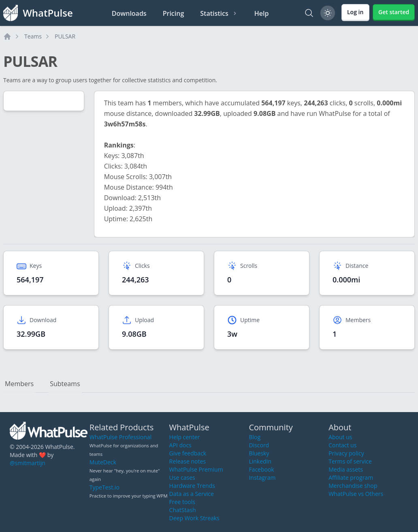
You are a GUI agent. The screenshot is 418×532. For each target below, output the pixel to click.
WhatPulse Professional (120, 437)
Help (262, 13)
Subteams (65, 384)
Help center (185, 437)
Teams (33, 36)
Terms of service (350, 461)
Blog (255, 437)
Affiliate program (351, 478)
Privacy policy (346, 453)
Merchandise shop (353, 486)
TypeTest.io (104, 487)
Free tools (182, 502)
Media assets (346, 469)
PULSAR (65, 36)
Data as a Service (192, 494)
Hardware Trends (192, 486)
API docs (180, 445)
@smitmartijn (28, 463)
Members (19, 384)
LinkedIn (260, 461)
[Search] (309, 13)
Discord (259, 445)
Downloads (129, 13)
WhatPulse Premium (196, 469)
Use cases (182, 478)
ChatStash (183, 510)
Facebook (261, 469)
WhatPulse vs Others (356, 494)
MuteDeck (103, 462)
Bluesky (259, 453)
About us (340, 437)
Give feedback (188, 453)
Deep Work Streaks (194, 518)
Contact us (342, 445)
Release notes (188, 461)
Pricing (174, 13)
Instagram (262, 478)
